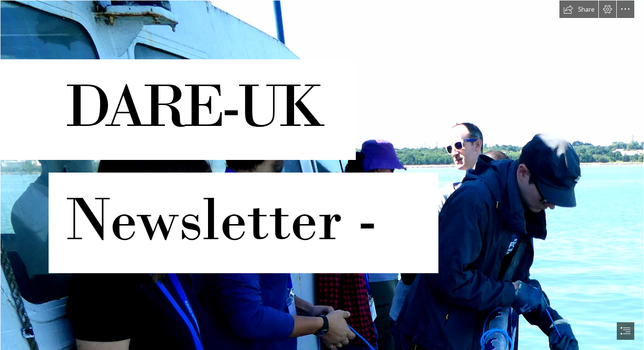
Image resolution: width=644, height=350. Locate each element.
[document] (322, 175)
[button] (579, 9)
